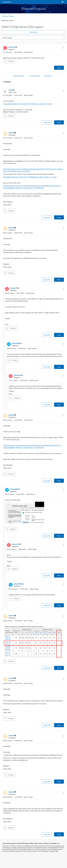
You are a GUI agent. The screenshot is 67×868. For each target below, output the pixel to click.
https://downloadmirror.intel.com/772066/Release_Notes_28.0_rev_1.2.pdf (30, 177)
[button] (63, 48)
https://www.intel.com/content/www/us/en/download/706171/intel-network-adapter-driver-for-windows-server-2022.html (33, 170)
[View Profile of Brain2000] (17, 343)
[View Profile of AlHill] (12, 90)
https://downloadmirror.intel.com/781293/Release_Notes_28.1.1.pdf (27, 104)
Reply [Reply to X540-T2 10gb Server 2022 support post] (59, 68)
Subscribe (33, 32)
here (58, 843)
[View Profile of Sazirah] (12, 133)
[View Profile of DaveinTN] (13, 47)
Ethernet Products (9, 16)
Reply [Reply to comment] (59, 122)
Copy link (47, 122)
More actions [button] (8, 38)
